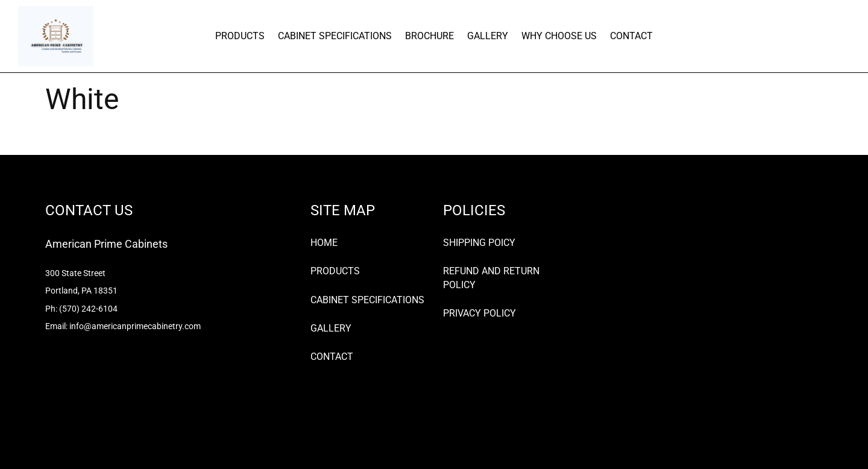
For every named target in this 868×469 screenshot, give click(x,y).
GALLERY (488, 36)
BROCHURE (429, 36)
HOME (324, 243)
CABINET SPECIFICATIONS (335, 36)
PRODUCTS (240, 36)
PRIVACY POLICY (480, 313)
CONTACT (631, 36)
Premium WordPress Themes (119, 439)
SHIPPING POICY (479, 243)
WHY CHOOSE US (559, 36)
